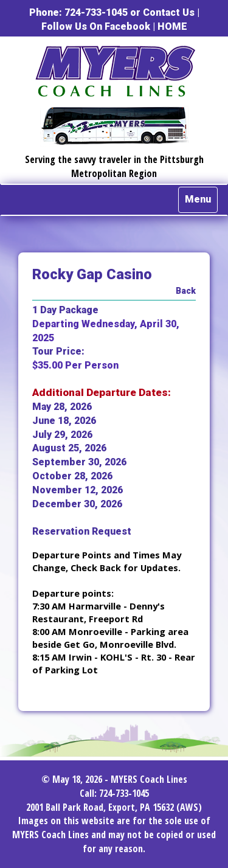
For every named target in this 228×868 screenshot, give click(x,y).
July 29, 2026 (62, 435)
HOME (172, 26)
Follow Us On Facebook (96, 26)
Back (186, 291)
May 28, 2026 (62, 407)
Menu (198, 199)
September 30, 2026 (79, 462)
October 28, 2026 (72, 476)
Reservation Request (82, 531)
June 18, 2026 (64, 421)
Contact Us (169, 12)
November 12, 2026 (78, 490)
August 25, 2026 (69, 448)
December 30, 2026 (77, 504)
